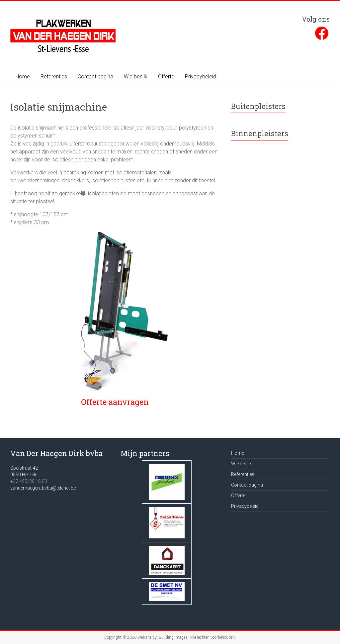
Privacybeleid (201, 77)
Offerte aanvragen (115, 402)
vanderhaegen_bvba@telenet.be (43, 488)
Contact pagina (95, 77)
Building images (173, 637)
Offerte (166, 77)
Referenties (54, 77)
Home (23, 77)
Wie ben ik (136, 77)
